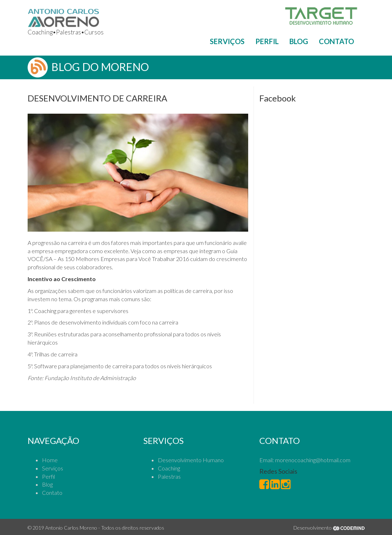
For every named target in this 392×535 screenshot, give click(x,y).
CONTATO (336, 41)
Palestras (169, 476)
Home (50, 460)
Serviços (53, 468)
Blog (47, 484)
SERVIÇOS (227, 41)
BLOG (299, 41)
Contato (52, 493)
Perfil (48, 476)
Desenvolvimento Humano (191, 460)
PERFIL (267, 41)
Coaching (169, 468)
